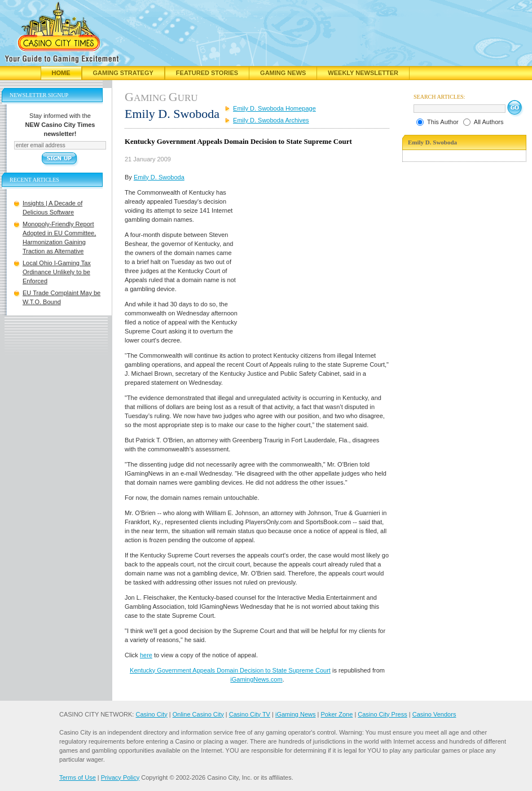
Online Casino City (198, 714)
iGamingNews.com (256, 679)
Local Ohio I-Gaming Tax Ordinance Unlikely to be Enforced (57, 272)
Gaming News (283, 73)
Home (61, 73)
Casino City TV (250, 714)
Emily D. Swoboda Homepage (274, 108)
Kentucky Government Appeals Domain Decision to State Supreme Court (230, 670)
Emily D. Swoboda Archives (271, 120)
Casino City (151, 714)
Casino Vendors (434, 714)
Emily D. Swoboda (159, 177)
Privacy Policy (120, 777)
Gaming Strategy (123, 73)
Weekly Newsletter (363, 73)
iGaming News (296, 714)
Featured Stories (207, 73)
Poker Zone (337, 714)
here (146, 655)
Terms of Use (78, 777)
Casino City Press (382, 714)
